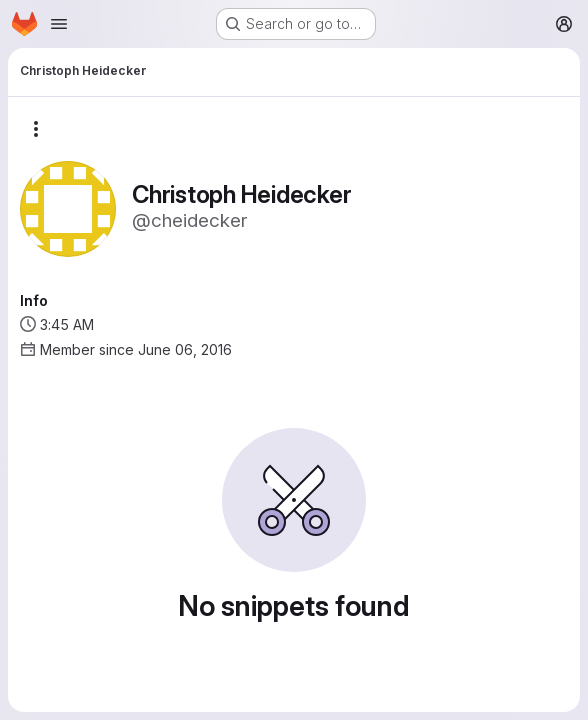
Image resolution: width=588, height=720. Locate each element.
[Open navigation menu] (59, 24)
